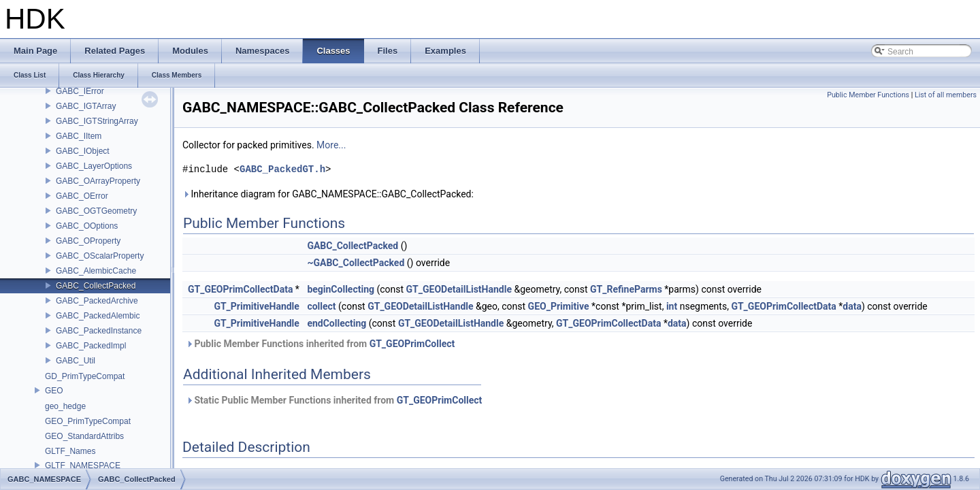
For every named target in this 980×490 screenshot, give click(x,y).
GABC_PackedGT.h (282, 169)
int (672, 306)
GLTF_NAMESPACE (83, 465)
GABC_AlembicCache (96, 271)
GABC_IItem (79, 136)
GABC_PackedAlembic (98, 316)
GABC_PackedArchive (97, 301)
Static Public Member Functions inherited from (334, 400)
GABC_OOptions (87, 226)
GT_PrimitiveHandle (257, 306)
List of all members (946, 95)
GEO (54, 391)
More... (331, 145)
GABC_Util (76, 361)
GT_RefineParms (626, 289)
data (852, 306)
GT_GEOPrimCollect (412, 344)
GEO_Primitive (559, 306)
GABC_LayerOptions (94, 166)
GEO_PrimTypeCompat (88, 421)
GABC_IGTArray (86, 106)
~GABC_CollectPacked (356, 263)
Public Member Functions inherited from (320, 344)
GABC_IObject (83, 151)
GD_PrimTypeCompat (85, 376)
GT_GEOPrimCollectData (240, 289)
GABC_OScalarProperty (100, 256)
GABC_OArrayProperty (98, 181)
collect (321, 306)
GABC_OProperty (88, 241)
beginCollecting (341, 289)
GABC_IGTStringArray (97, 121)
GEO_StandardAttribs (84, 436)
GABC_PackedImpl (91, 346)
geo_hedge (65, 406)
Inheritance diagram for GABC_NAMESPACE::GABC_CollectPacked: (328, 194)
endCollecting (337, 323)
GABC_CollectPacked (96, 286)
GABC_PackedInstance (99, 331)
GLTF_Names (70, 451)
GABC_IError (80, 91)
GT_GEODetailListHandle (459, 289)
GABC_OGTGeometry (96, 211)
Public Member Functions (868, 95)
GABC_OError (82, 196)
